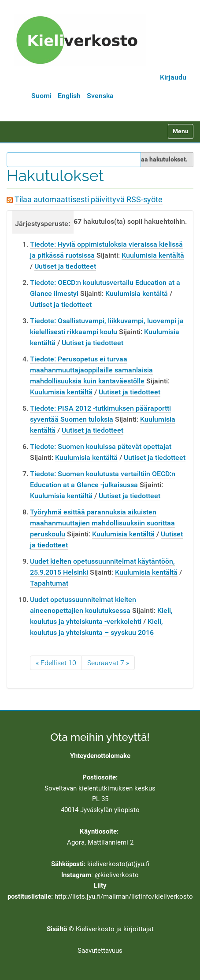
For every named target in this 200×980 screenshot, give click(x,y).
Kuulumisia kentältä (153, 255)
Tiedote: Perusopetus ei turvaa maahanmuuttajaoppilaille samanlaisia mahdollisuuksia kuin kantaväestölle (91, 370)
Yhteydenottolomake (100, 756)
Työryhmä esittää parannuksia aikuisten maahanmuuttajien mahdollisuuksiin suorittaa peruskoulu (102, 523)
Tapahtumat (49, 583)
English (69, 96)
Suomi (41, 96)
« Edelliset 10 (56, 663)
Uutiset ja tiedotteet (65, 266)
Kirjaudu (173, 77)
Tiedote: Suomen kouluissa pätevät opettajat (101, 446)
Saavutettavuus (100, 951)
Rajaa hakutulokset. (160, 159)
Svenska (100, 96)
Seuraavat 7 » (108, 663)
